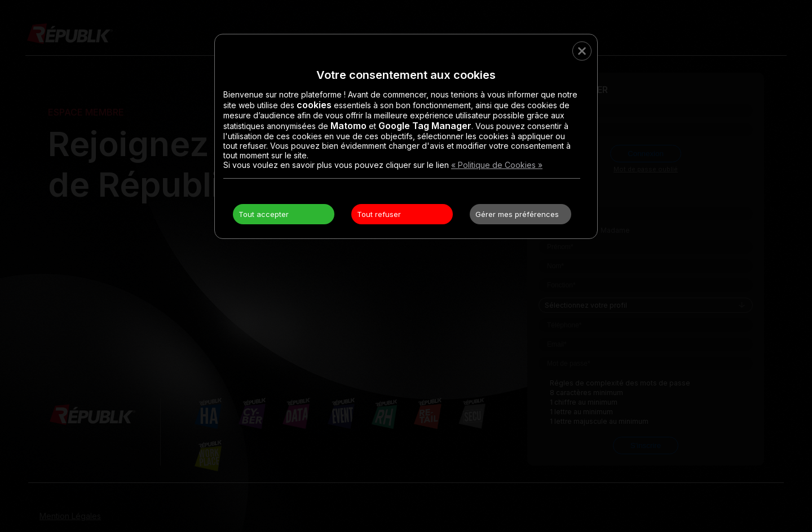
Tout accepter (264, 214)
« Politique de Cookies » (497, 165)
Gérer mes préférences (517, 214)
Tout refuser (379, 214)
